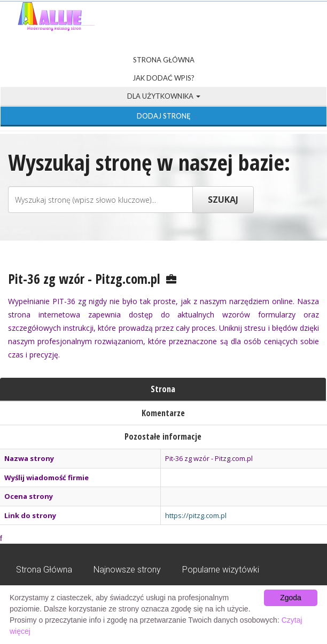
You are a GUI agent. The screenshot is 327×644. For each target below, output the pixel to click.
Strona (163, 389)
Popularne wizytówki (221, 570)
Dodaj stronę (164, 116)
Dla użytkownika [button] (164, 96)
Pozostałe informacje (163, 436)
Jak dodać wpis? (163, 78)
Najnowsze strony (127, 570)
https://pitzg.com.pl (196, 515)
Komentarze (163, 413)
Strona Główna (164, 60)
